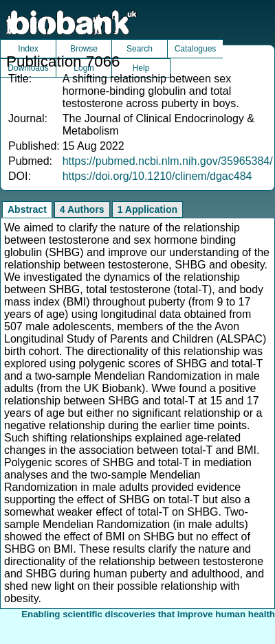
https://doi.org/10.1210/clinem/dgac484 (157, 176)
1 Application (147, 209)
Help (141, 68)
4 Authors (82, 209)
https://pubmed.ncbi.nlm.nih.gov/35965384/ (168, 161)
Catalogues (196, 49)
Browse (84, 49)
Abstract (27, 209)
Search (140, 49)
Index (28, 49)
